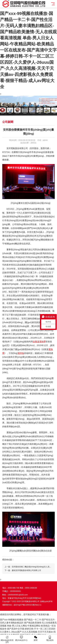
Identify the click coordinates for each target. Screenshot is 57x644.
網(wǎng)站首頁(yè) (7, 639)
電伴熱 (21, 353)
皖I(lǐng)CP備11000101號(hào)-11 (28, 605)
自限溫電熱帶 (39, 342)
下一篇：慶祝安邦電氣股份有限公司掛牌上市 (23, 570)
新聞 (36, 638)
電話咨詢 (50, 638)
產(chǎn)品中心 (21, 638)
